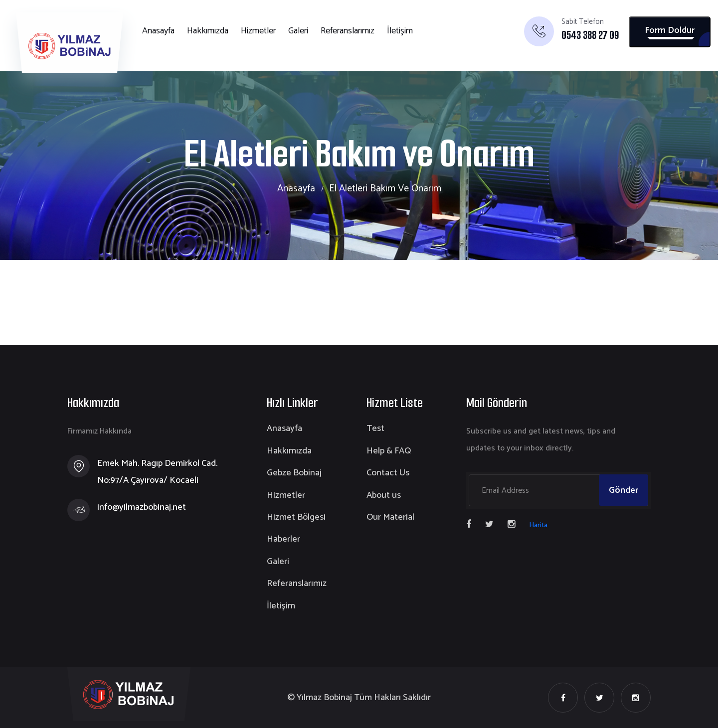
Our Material (390, 517)
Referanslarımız (348, 31)
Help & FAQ (389, 451)
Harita (538, 525)
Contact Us (388, 473)
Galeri (298, 31)
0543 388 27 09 (590, 35)
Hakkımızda (208, 31)
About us (384, 495)
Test (375, 429)
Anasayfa (158, 31)
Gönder (624, 490)
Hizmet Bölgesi (296, 517)
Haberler (283, 539)
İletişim (400, 31)
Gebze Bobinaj (294, 473)
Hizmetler (258, 31)
